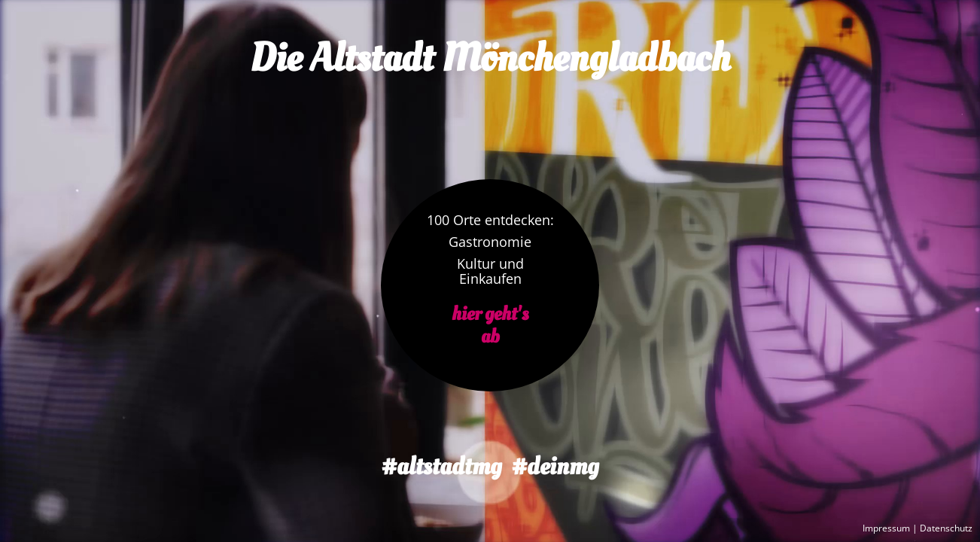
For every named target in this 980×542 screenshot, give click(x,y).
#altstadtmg (441, 467)
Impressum (886, 528)
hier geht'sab (490, 326)
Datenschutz (946, 528)
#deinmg (555, 467)
